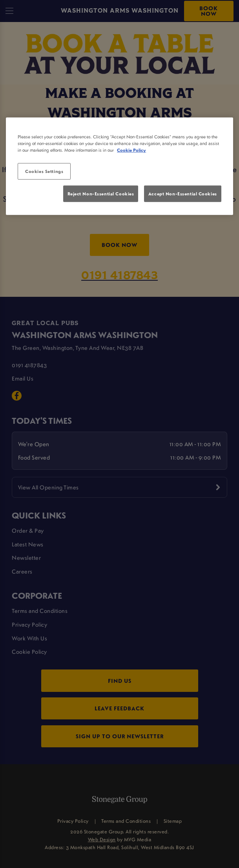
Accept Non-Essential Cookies (183, 193)
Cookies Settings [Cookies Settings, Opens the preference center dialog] (44, 171)
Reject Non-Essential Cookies (101, 193)
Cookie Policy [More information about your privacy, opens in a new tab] (131, 150)
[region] (119, 166)
